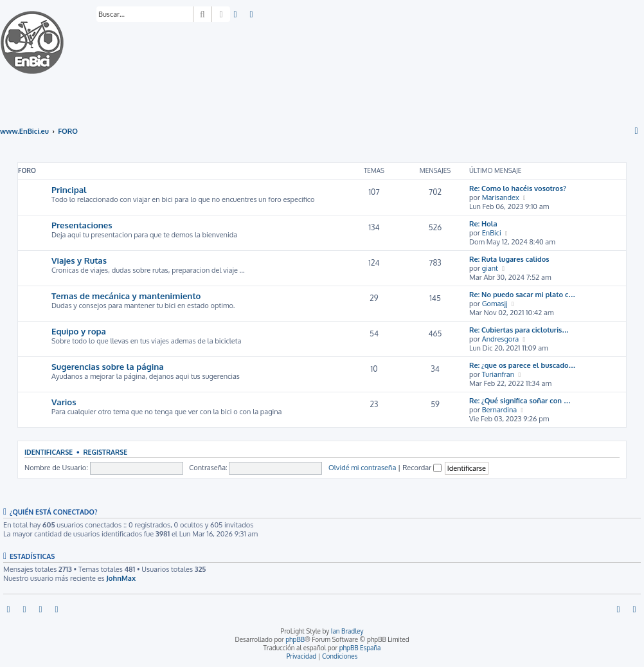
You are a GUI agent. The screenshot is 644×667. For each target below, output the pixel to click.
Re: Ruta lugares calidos (509, 259)
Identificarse (49, 452)
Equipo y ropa (79, 331)
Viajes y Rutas (79, 260)
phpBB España (360, 648)
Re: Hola (483, 224)
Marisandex (501, 197)
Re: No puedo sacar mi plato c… (522, 295)
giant (490, 268)
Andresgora (500, 339)
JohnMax (121, 578)
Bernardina (500, 410)
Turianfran (498, 374)
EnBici (492, 233)
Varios (64, 402)
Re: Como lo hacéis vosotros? (518, 188)
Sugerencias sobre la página (108, 366)
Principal (69, 189)
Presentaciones (82, 225)
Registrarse (105, 452)
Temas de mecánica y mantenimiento (126, 296)
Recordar (422, 468)
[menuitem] (236, 15)
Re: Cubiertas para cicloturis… (519, 330)
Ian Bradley (347, 631)
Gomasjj (495, 304)
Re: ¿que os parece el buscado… (523, 365)
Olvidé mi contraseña (362, 468)
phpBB (295, 639)
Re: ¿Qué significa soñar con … (520, 401)
